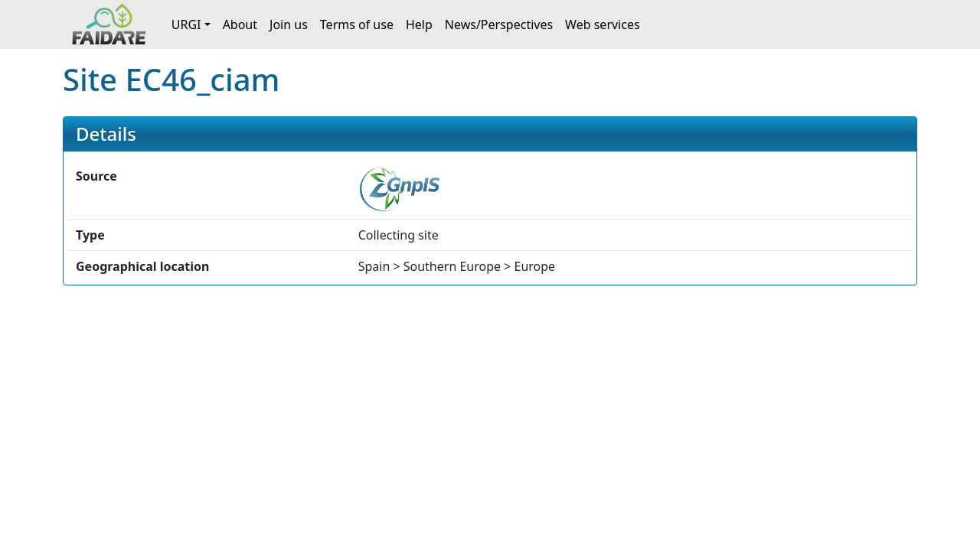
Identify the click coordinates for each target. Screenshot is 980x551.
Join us (289, 24)
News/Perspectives (499, 24)
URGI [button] (186, 24)
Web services (603, 24)
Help (419, 24)
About (240, 24)
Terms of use (357, 24)
